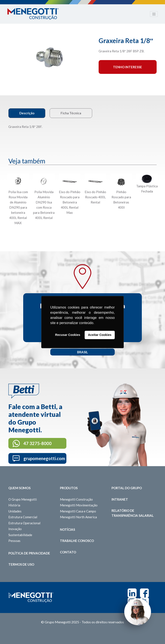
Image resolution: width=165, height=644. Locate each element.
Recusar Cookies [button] (68, 335)
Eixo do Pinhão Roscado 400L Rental (95, 197)
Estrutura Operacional (24, 523)
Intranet (120, 499)
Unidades (15, 511)
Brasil (82, 352)
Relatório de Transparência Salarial (133, 513)
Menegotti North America (78, 517)
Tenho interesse (128, 67)
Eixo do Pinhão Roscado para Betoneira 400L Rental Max (70, 202)
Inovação (15, 529)
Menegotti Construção (76, 499)
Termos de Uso (21, 564)
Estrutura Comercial (23, 517)
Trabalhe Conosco (77, 541)
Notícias (67, 529)
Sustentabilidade (20, 535)
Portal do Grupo (127, 488)
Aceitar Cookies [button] (100, 335)
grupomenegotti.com (44, 458)
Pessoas (14, 541)
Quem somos (19, 488)
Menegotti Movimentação (79, 505)
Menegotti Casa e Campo (78, 511)
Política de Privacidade (29, 553)
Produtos (69, 488)
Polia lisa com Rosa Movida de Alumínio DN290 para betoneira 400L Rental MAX (18, 207)
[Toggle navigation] (154, 14)
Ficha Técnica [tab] (71, 113)
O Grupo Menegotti (23, 499)
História (14, 505)
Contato (68, 552)
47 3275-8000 (37, 443)
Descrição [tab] (27, 113)
